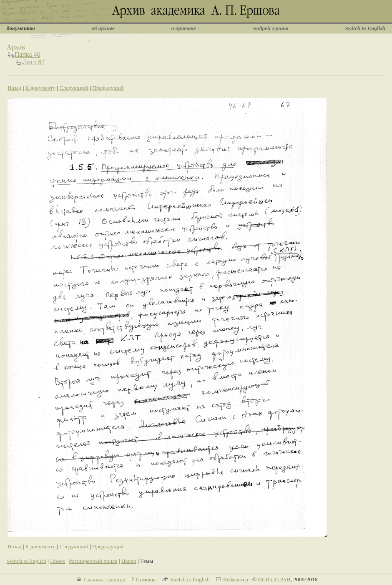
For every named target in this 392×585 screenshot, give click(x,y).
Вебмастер (236, 579)
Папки (129, 561)
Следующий (74, 88)
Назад (15, 88)
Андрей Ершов (271, 28)
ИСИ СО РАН (274, 579)
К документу (40, 88)
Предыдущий (108, 88)
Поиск (58, 561)
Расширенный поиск (93, 561)
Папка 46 (28, 54)
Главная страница (104, 579)
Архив (16, 47)
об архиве (103, 28)
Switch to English (365, 28)
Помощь (146, 579)
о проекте (184, 28)
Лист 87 (34, 62)
